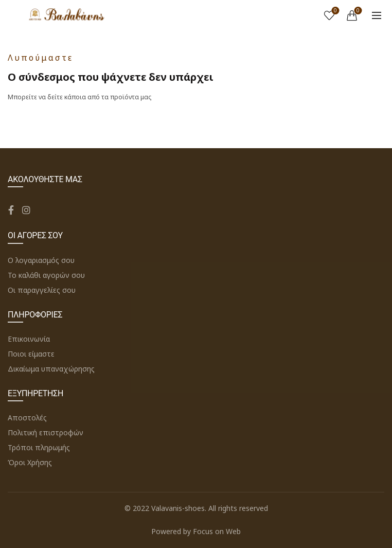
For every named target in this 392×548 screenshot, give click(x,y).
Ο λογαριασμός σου (41, 260)
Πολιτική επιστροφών (46, 432)
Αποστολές (27, 418)
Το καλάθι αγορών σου (46, 275)
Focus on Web (217, 531)
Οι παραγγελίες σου (42, 290)
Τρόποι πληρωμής (39, 447)
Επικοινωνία (29, 339)
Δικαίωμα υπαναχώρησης (51, 369)
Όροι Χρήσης (30, 462)
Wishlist (335, 11)
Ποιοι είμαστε (31, 354)
